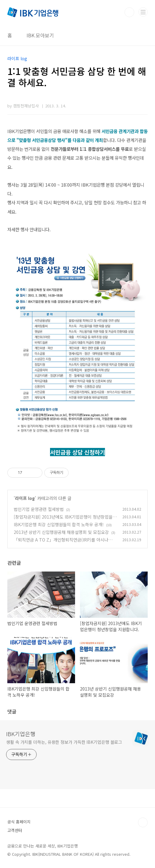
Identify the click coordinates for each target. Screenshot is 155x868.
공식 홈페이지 (19, 822)
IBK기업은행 (21, 734)
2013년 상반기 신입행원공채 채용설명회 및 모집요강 (61, 532)
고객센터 (15, 830)
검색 (129, 12)
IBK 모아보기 (40, 35)
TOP (143, 822)
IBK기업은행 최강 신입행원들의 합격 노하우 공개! (59, 524)
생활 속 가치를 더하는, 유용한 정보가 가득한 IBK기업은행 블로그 (64, 742)
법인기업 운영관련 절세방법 (39, 509)
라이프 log (25, 498)
